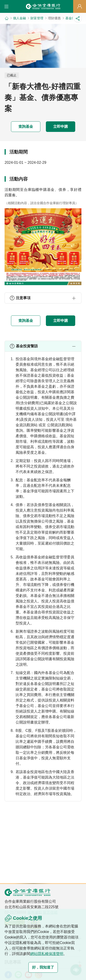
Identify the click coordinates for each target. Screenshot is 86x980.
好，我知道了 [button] (43, 967)
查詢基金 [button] (26, 127)
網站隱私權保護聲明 (47, 954)
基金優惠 (72, 18)
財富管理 (37, 18)
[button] (6, 6)
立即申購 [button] (61, 127)
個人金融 (19, 18)
